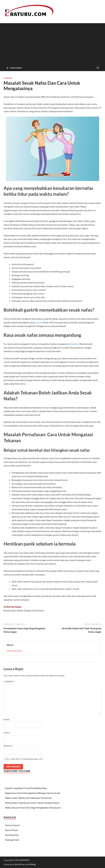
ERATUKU (25, 860)
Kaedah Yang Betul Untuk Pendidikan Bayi (26, 788)
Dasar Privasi (12, 830)
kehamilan (73, 344)
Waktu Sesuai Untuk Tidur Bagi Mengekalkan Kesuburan (33, 808)
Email (8, 733)
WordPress (20, 864)
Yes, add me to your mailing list (23, 759)
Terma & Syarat (12, 825)
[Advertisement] (52, 43)
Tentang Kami (12, 835)
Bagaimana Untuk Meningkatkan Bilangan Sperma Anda (33, 793)
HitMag (32, 864)
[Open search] (98, 68)
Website (8, 746)
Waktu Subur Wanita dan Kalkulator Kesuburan (28, 798)
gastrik (38, 322)
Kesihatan (8, 78)
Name (7, 720)
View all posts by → (16, 651)
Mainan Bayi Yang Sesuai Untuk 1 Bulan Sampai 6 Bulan (32, 803)
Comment (10, 682)
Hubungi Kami (12, 840)
